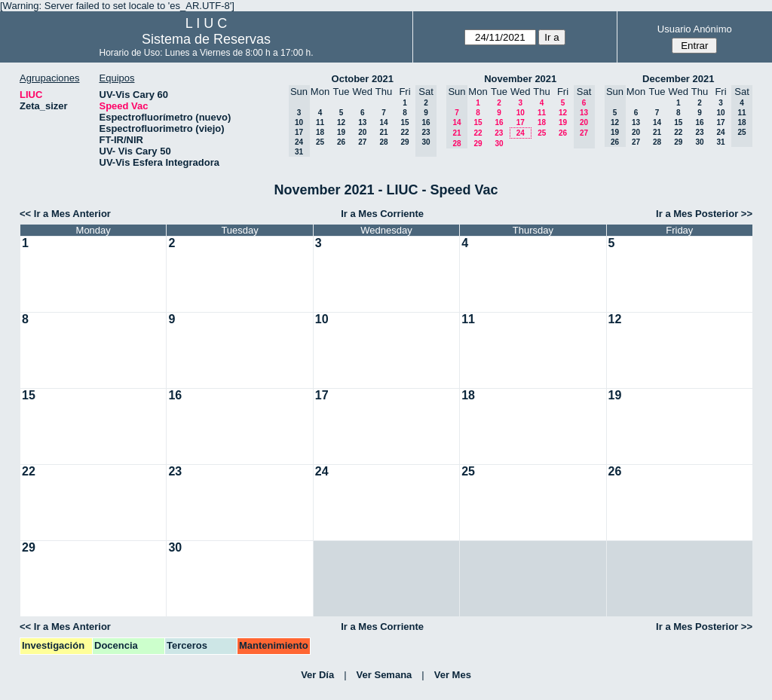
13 (362, 122)
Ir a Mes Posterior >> (704, 214)
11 (320, 122)
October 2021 (363, 79)
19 (341, 132)
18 (320, 132)
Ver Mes (453, 675)
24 (521, 133)
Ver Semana (384, 675)
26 (341, 142)
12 (341, 122)
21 (383, 132)
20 (362, 132)
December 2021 (678, 79)
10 (521, 113)
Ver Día (317, 675)
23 (499, 133)
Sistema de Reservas (206, 39)
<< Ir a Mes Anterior (65, 214)
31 (720, 142)
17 (521, 122)
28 (383, 142)
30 (499, 144)
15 (404, 122)
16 (499, 122)
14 (383, 122)
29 (404, 142)
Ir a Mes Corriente (382, 214)
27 (362, 142)
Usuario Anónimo (695, 29)
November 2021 (520, 79)
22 (404, 132)
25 (320, 142)
